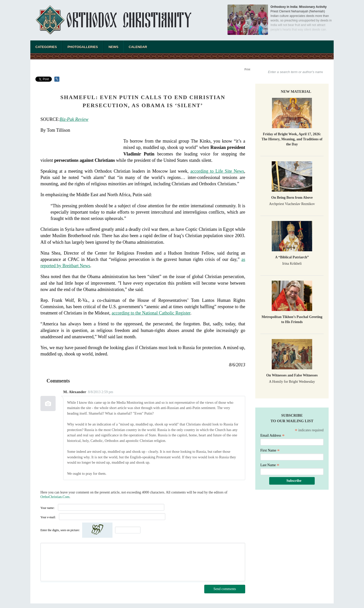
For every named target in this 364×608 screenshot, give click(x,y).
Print (247, 69)
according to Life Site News (217, 171)
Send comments (225, 589)
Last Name (270, 465)
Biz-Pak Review (74, 119)
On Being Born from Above (292, 198)
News (113, 47)
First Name (270, 450)
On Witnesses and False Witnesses (292, 375)
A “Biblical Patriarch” (292, 257)
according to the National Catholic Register (151, 313)
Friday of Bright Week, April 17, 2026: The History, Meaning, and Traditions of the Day (292, 139)
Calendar (138, 47)
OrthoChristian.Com (55, 497)
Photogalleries (83, 47)
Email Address (272, 435)
